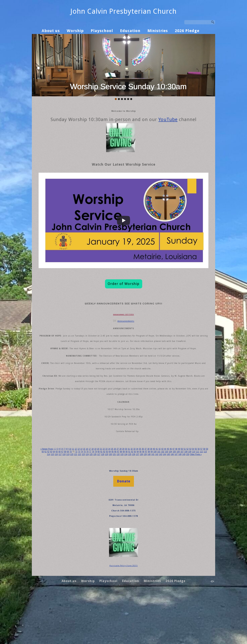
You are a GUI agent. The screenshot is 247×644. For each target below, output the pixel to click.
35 (155, 497)
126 (147, 503)
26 (126, 497)
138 (201, 503)
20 (107, 497)
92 (171, 500)
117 (106, 503)
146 (121, 506)
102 (206, 500)
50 (204, 497)
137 (196, 503)
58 (61, 500)
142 (103, 506)
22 (113, 497)
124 (138, 503)
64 (80, 500)
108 (66, 503)
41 (175, 497)
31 (143, 497)
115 (97, 503)
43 (181, 497)
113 (88, 503)
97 (187, 500)
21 (110, 497)
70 (100, 500)
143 (108, 506)
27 (130, 497)
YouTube (168, 123)
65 (84, 500)
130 (165, 503)
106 (57, 503)
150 (140, 506)
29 (136, 497)
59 (64, 500)
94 (177, 500)
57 (58, 500)
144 (113, 506)
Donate (124, 538)
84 (145, 500)
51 (207, 497)
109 (70, 503)
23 (117, 497)
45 (187, 497)
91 (167, 500)
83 (142, 500)
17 (97, 497)
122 (129, 503)
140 (94, 506)
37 (162, 497)
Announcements (126, 334)
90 (164, 500)
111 (79, 503)
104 (48, 503)
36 (159, 497)
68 (93, 500)
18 (100, 497)
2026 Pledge (187, 31)
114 (93, 503)
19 (104, 497)
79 (129, 500)
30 (139, 497)
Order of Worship (123, 287)
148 (130, 506)
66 (87, 500)
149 (135, 506)
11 (78, 497)
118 (111, 503)
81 (135, 500)
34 (152, 497)
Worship (75, 31)
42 (178, 497)
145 (117, 506)
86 (151, 500)
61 (71, 500)
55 (51, 500)
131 (169, 503)
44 (184, 497)
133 (178, 503)
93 (174, 500)
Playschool (102, 31)
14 (88, 497)
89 (161, 500)
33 (149, 497)
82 (138, 500)
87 (154, 500)
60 (67, 500)
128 (156, 503)
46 (191, 497)
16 (94, 497)
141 (99, 506)
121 (124, 503)
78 (126, 500)
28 (133, 497)
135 (187, 503)
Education (130, 31)
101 (202, 500)
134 (183, 503)
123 (133, 503)
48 (197, 497)
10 (75, 497)
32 (146, 497)
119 (115, 503)
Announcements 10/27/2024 (123, 327)
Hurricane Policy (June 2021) (124, 623)
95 (180, 500)
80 (132, 500)
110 (75, 503)
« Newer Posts (48, 497)
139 (206, 503)
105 (52, 503)
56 (55, 500)
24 (120, 497)
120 (120, 503)
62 (74, 500)
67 (90, 500)
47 (194, 497)
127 (151, 503)
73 (110, 500)
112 (84, 503)
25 (123, 497)
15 (91, 497)
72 (106, 500)
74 (113, 500)
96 (184, 500)
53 (45, 500)
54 (48, 500)
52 (42, 500)
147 (126, 506)
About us (51, 31)
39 (168, 497)
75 (116, 500)
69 (97, 500)
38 (165, 497)
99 (193, 500)
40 (171, 497)
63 (77, 500)
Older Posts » (149, 506)
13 (84, 497)
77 (122, 500)
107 (61, 503)
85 (148, 500)
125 (142, 503)
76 (119, 500)
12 (81, 497)
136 (192, 503)
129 (160, 503)
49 (200, 497)
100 (197, 500)
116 (102, 503)
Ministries (158, 31)
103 (43, 503)
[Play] (123, 224)
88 (158, 500)
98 (190, 500)
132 (174, 503)
